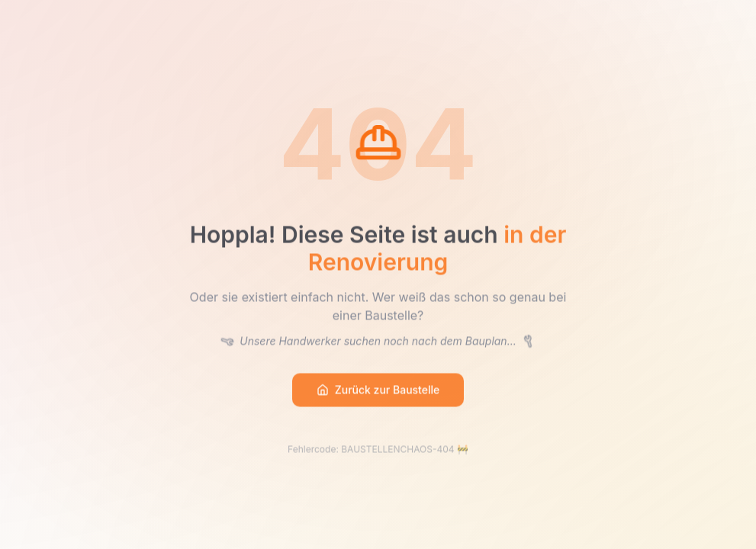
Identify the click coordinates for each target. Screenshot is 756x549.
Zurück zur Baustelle (378, 391)
